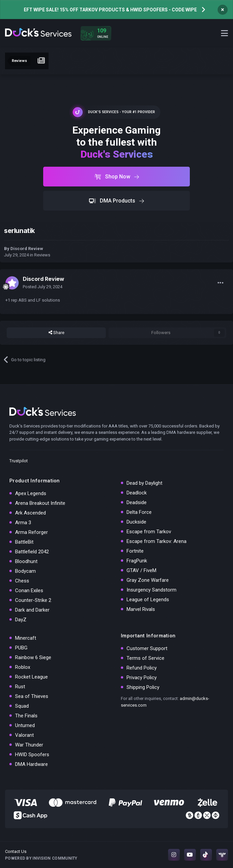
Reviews (42, 255)
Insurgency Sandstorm (151, 590)
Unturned (25, 725)
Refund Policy (142, 668)
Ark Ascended (30, 513)
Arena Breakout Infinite (40, 503)
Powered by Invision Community (41, 858)
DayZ (21, 620)
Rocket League (31, 677)
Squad (22, 706)
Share (56, 333)
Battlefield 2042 (32, 552)
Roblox (23, 667)
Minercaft (26, 638)
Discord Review (27, 249)
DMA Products (116, 201)
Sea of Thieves (32, 696)
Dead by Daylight (144, 483)
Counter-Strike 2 (33, 600)
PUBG (21, 648)
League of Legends (148, 600)
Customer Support (147, 648)
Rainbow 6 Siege (33, 657)
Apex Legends (31, 493)
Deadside (137, 502)
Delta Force (139, 512)
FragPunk (137, 561)
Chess (22, 581)
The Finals (26, 716)
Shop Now (117, 177)
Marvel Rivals (141, 609)
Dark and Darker (32, 610)
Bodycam (25, 571)
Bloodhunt (26, 561)
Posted (43, 287)
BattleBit (24, 542)
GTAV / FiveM (141, 570)
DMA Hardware (31, 764)
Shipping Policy (143, 687)
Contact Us (16, 851)
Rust (20, 687)
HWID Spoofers (32, 755)
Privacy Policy (142, 678)
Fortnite (135, 551)
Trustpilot (19, 461)
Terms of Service (145, 658)
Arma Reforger (31, 532)
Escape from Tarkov (149, 532)
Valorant (24, 735)
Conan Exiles (29, 590)
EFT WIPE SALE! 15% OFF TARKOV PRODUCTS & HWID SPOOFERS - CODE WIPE (110, 10)
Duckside (136, 522)
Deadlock (137, 493)
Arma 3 (23, 523)
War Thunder (29, 745)
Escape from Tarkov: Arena (157, 541)
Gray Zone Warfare (148, 580)
